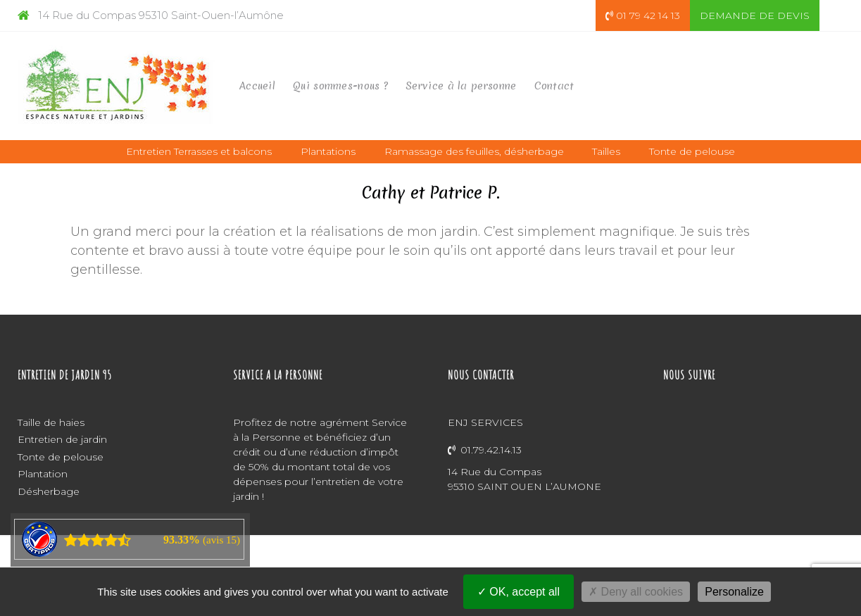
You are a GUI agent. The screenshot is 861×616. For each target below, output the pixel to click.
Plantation (43, 474)
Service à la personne (461, 86)
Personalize (734, 592)
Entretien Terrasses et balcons (199, 151)
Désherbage (49, 491)
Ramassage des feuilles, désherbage (474, 151)
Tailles (606, 151)
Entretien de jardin (62, 439)
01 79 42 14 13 (643, 15)
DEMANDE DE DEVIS (755, 15)
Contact (554, 86)
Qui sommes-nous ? (340, 86)
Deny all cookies (636, 592)
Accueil (257, 86)
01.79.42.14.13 (485, 450)
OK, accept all (519, 592)
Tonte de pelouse (692, 151)
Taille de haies (51, 422)
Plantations (328, 151)
